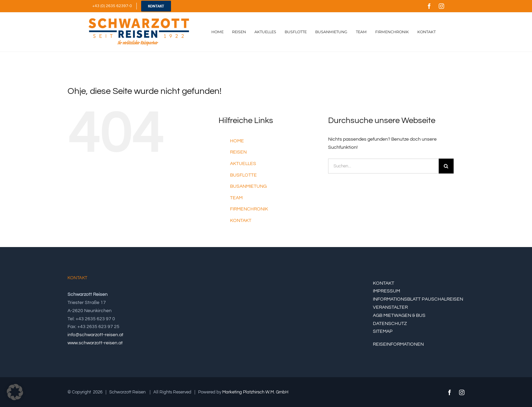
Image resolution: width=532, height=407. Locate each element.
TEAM (236, 198)
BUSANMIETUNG (248, 186)
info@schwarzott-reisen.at (96, 335)
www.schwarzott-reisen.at (95, 343)
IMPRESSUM (386, 291)
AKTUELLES (243, 164)
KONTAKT (241, 221)
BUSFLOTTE (243, 175)
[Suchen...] (383, 166)
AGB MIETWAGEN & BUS (399, 316)
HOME (237, 141)
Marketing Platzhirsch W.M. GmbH (255, 392)
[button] (15, 392)
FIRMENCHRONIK (249, 209)
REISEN (238, 152)
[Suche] (446, 166)
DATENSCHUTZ (390, 324)
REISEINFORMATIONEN (398, 344)
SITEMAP (383, 331)
